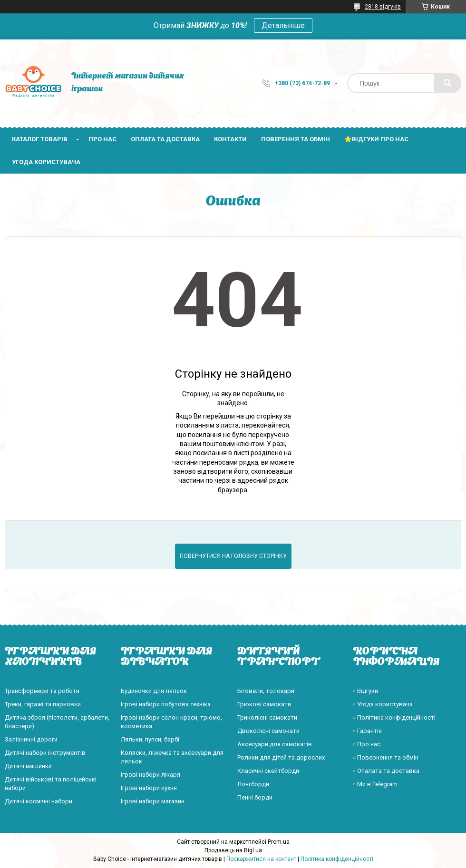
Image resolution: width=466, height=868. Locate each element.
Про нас (102, 139)
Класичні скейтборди (268, 771)
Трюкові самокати (264, 704)
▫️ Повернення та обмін (386, 757)
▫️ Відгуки (366, 691)
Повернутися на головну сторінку (233, 556)
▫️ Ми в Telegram (375, 784)
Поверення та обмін (296, 139)
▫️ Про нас (367, 744)
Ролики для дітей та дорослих (281, 757)
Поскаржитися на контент (261, 859)
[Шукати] (447, 83)
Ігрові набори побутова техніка (166, 704)
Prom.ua (279, 842)
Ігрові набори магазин (153, 801)
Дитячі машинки (28, 766)
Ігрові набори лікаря (150, 775)
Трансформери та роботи (42, 691)
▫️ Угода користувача (383, 704)
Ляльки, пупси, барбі (150, 739)
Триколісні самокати (267, 717)
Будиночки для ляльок (154, 691)
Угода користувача (46, 162)
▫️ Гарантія (368, 731)
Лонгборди (253, 784)
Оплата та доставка (165, 139)
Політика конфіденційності (337, 859)
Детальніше (283, 25)
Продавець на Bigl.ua (233, 850)
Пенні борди (255, 797)
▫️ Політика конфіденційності (394, 717)
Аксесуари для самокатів (275, 744)
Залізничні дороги (31, 739)
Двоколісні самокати (268, 731)
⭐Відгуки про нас (376, 139)
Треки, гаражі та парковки (43, 704)
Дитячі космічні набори (39, 801)
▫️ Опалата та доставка (386, 771)
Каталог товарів (40, 139)
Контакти (230, 139)
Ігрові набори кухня (149, 788)
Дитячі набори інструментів (45, 753)
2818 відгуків (383, 7)
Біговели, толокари (266, 691)
